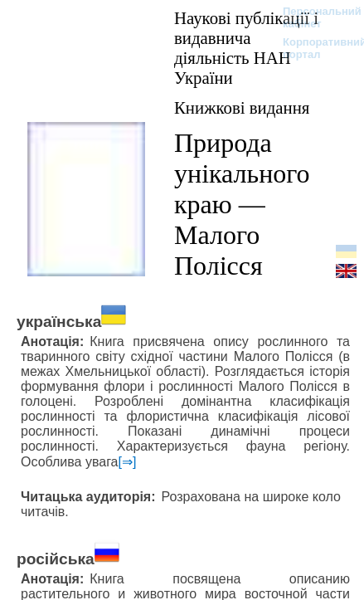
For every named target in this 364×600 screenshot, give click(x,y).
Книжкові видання (242, 107)
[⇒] (128, 462)
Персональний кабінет (314, 17)
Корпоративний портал (314, 48)
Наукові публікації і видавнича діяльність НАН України (246, 48)
